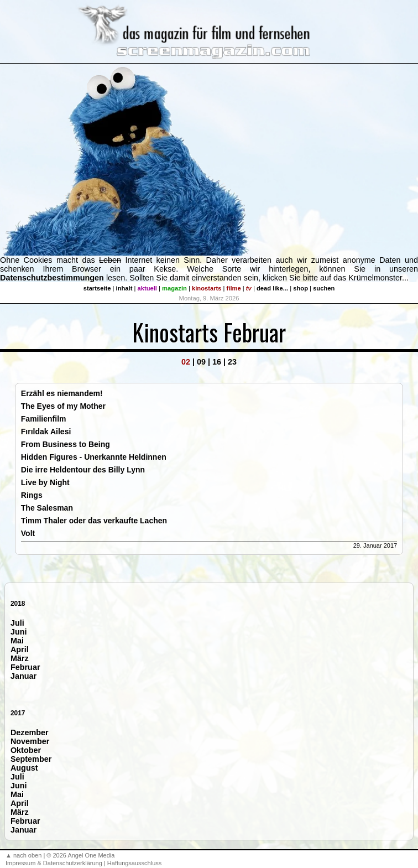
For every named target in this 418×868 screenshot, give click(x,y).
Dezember (30, 732)
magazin (174, 288)
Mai (17, 641)
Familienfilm (44, 419)
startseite (97, 288)
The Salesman (47, 508)
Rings (32, 495)
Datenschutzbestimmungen (52, 278)
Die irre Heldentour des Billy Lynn (83, 470)
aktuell (147, 288)
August (24, 768)
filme (234, 288)
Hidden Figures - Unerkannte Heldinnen (94, 457)
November (30, 741)
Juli (17, 623)
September (31, 759)
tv (249, 288)
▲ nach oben (23, 855)
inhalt (124, 288)
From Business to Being (66, 444)
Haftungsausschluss (134, 863)
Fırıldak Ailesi (46, 432)
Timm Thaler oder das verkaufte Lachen (94, 521)
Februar (25, 667)
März (20, 658)
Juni (19, 632)
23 (232, 362)
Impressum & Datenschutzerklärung (54, 863)
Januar (23, 676)
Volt (28, 533)
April (20, 649)
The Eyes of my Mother (63, 406)
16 (217, 362)
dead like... (272, 288)
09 (201, 362)
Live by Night (45, 482)
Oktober (26, 750)
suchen (324, 288)
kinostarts (207, 288)
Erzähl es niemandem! (62, 393)
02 (186, 362)
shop (301, 288)
